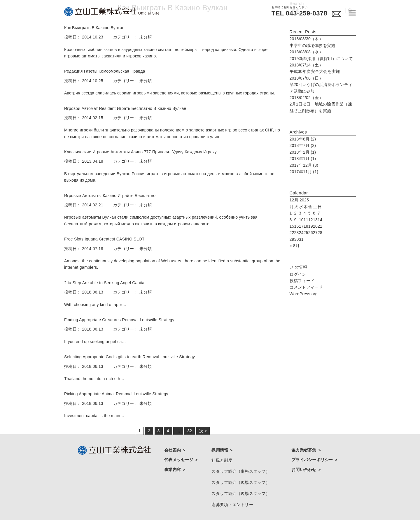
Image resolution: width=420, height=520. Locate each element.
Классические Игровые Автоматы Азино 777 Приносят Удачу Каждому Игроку (140, 152)
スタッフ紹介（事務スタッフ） (241, 468)
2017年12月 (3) (304, 165)
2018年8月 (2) (303, 139)
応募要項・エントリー (232, 496)
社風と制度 (222, 459)
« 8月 (295, 246)
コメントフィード (306, 287)
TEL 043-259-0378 (297, 13)
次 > (203, 431)
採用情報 (220, 450)
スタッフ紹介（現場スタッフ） (241, 478)
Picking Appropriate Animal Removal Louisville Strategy (116, 394)
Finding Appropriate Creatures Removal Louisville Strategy (119, 320)
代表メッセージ (179, 458)
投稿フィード (302, 281)
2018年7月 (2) (303, 145)
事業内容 (173, 466)
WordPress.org (304, 294)
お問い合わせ (304, 466)
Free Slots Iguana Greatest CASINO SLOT (104, 239)
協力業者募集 (304, 450)
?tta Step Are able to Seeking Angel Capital (105, 283)
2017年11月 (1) (304, 172)
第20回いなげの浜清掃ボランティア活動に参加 (321, 85)
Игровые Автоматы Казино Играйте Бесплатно (110, 196)
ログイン (298, 274)
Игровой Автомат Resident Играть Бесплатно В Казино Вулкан (125, 108)
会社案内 (173, 450)
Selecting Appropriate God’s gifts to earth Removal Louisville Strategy (129, 357)
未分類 (146, 37)
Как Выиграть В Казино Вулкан (94, 28)
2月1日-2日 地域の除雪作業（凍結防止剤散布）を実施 (321, 104)
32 (190, 431)
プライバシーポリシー (313, 458)
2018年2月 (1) (303, 152)
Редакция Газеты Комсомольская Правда (105, 71)
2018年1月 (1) (303, 159)
